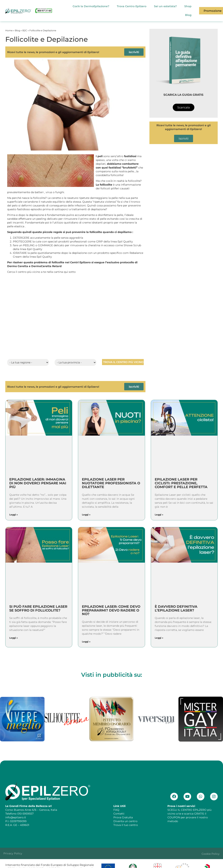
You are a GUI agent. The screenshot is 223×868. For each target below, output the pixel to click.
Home (9, 30)
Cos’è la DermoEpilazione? (91, 6)
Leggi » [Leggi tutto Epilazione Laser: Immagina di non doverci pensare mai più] (14, 515)
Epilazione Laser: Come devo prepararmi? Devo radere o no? (111, 610)
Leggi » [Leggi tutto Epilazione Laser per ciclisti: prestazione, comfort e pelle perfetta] (159, 515)
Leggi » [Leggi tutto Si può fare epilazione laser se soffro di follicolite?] (14, 638)
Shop (188, 6)
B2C (25, 30)
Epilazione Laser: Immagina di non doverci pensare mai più (38, 483)
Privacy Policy (13, 853)
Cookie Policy (211, 854)
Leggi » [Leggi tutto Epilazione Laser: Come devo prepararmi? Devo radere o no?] (86, 642)
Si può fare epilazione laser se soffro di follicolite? (38, 608)
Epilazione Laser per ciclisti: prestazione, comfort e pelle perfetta (181, 483)
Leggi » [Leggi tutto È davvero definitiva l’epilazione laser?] (159, 638)
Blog (188, 15)
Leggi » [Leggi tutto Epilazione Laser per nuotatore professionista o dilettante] (86, 515)
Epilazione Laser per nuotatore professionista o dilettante (111, 483)
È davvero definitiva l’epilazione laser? (176, 608)
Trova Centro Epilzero (132, 6)
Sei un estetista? (165, 6)
